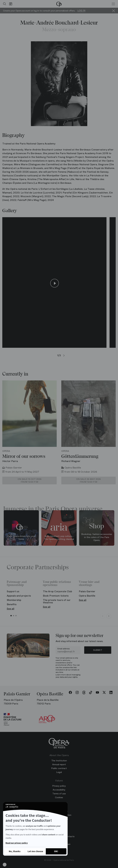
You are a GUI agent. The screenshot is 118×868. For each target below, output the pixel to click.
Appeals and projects (19, 596)
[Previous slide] (103, 616)
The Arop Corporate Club (57, 591)
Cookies (59, 797)
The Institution (59, 761)
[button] (5, 865)
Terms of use (59, 794)
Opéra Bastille (87, 596)
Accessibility (59, 790)
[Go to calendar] (11, 4)
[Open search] (4, 4)
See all (11, 609)
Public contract (59, 768)
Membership (14, 600)
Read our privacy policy (17, 843)
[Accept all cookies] (56, 851)
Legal (59, 772)
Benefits (12, 604)
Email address (64, 649)
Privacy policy (59, 786)
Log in (81, 11)
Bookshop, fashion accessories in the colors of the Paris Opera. (97, 537)
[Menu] (113, 4)
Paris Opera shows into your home (21, 538)
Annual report (59, 764)
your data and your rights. (67, 677)
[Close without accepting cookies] (15, 851)
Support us (13, 591)
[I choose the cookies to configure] (35, 851)
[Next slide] (109, 616)
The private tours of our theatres (57, 601)
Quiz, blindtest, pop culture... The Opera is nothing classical (59, 538)
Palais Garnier (87, 591)
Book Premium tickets (56, 596)
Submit (98, 650)
